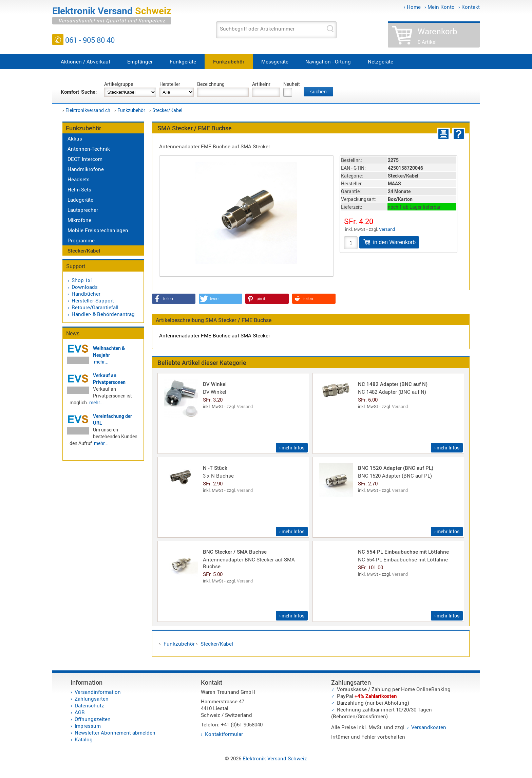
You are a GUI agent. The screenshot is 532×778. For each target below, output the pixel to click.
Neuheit (292, 84)
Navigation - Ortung (328, 61)
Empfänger (140, 61)
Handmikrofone (86, 169)
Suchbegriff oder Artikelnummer (257, 29)
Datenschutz (89, 705)
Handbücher (86, 294)
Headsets (79, 179)
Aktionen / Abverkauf (85, 61)
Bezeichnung (211, 84)
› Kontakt (469, 7)
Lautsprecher (83, 210)
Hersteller (170, 84)
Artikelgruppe (119, 84)
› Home (412, 7)
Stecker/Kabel (167, 110)
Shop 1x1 (82, 280)
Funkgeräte (183, 61)
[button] (174, 299)
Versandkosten (429, 727)
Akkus (75, 138)
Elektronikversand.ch (88, 110)
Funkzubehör (229, 61)
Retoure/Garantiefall (95, 307)
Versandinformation (98, 692)
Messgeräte (275, 61)
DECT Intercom (85, 159)
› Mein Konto (440, 7)
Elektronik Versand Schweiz (275, 758)
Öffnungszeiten (93, 719)
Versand (387, 229)
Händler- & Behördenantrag (103, 314)
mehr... (101, 362)
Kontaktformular (224, 734)
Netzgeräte (381, 61)
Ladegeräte (80, 200)
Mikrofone (79, 220)
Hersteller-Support (93, 300)
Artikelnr (261, 84)
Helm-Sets (79, 189)
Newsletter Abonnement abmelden (115, 733)
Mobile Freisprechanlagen (98, 230)
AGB (80, 712)
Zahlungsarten (92, 699)
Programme (81, 240)
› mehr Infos (292, 448)
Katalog (84, 739)
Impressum (88, 726)
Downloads (85, 287)
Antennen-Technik (89, 149)
